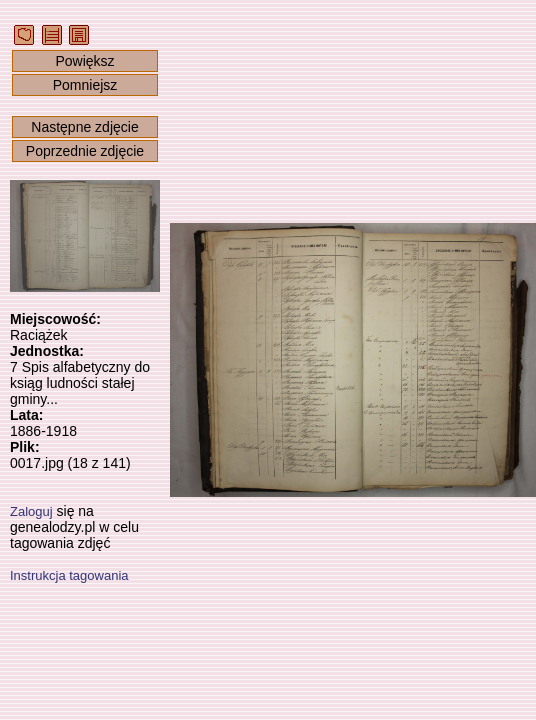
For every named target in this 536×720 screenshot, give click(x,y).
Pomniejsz (85, 85)
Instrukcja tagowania (69, 575)
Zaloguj (31, 511)
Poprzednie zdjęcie (85, 151)
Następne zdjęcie (84, 127)
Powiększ (84, 61)
